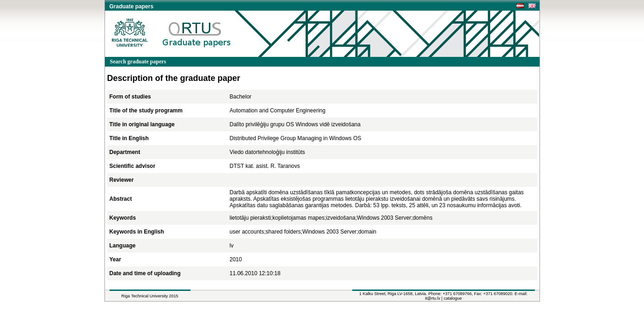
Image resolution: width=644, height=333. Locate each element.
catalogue (453, 298)
